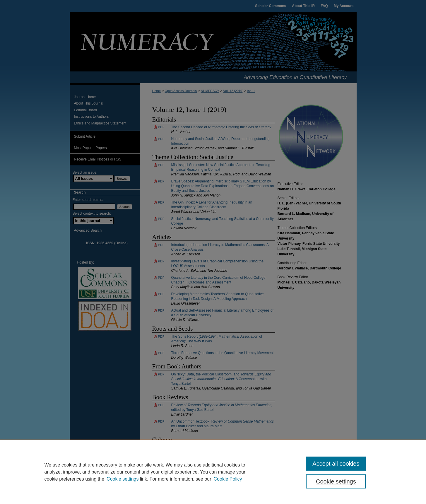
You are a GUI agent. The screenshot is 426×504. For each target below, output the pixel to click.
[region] (213, 472)
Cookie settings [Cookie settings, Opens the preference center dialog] (336, 481)
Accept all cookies (336, 464)
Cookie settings (123, 479)
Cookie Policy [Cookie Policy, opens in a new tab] (228, 479)
